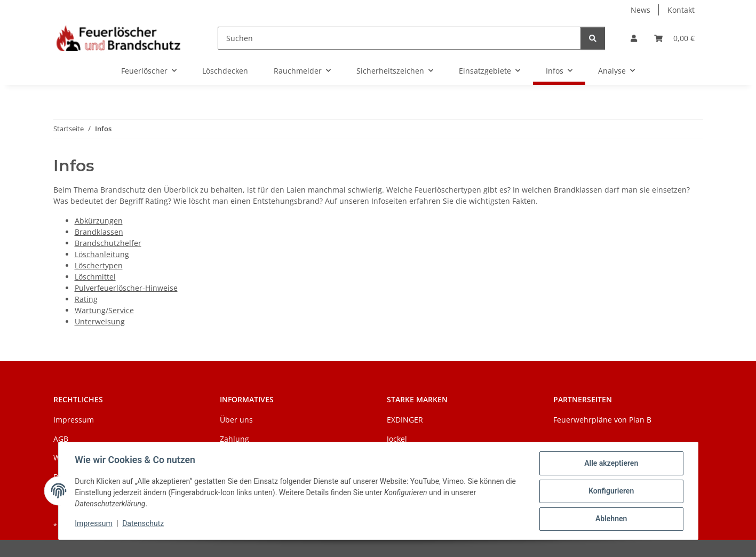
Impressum (94, 524)
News (640, 10)
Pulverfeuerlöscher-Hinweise (126, 288)
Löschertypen (99, 265)
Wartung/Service (104, 310)
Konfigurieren (611, 491)
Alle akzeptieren (611, 464)
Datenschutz (144, 524)
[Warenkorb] (674, 38)
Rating (86, 299)
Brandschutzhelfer (108, 243)
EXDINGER (405, 420)
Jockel (397, 439)
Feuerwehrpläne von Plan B (602, 420)
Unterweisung (100, 321)
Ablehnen (611, 519)
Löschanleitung (102, 254)
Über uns (236, 420)
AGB (61, 439)
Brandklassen (99, 232)
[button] (634, 38)
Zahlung (234, 439)
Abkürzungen (99, 221)
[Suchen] (399, 38)
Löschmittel (95, 277)
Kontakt (681, 10)
